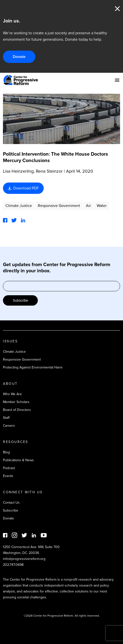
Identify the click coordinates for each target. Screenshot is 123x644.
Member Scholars (16, 402)
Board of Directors (17, 410)
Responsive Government (59, 206)
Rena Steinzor (49, 171)
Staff (6, 418)
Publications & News (18, 460)
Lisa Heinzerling (18, 171)
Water (102, 206)
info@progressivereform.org (24, 559)
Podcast (9, 468)
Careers (9, 426)
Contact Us (11, 503)
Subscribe (20, 300)
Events (8, 476)
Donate (19, 57)
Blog (6, 452)
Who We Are (12, 394)
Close (117, 9)
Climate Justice (19, 206)
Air (88, 206)
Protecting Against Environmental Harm (33, 367)
